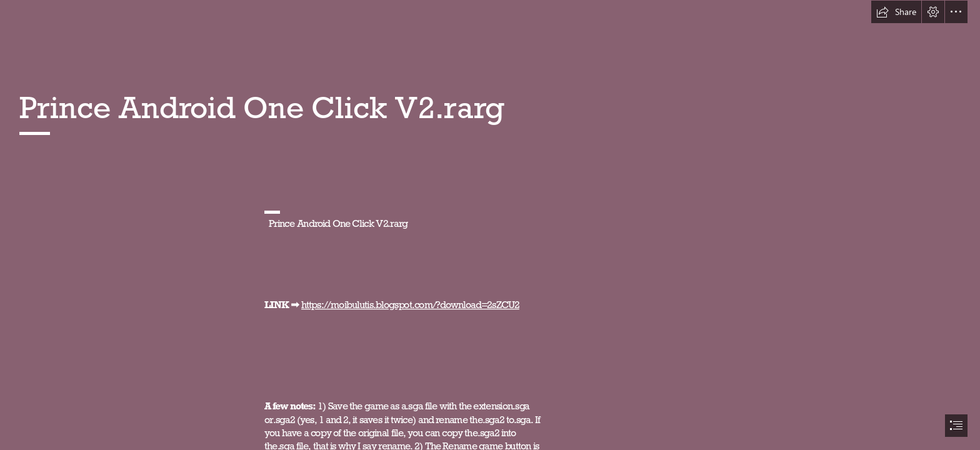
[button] (896, 12)
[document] (490, 225)
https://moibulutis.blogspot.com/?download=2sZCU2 (410, 304)
